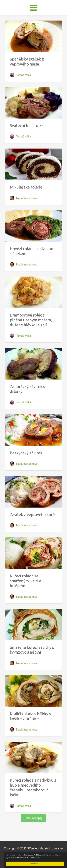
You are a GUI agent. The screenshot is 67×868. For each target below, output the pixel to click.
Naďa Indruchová (27, 198)
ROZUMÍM (35, 864)
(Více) (38, 858)
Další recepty (34, 818)
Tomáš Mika (23, 75)
